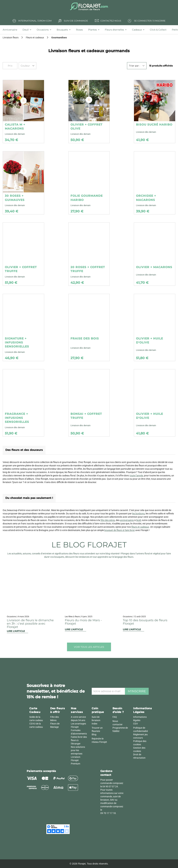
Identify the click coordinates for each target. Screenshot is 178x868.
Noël (138, 520)
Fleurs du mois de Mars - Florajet (83, 622)
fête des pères (108, 520)
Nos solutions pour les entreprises (78, 750)
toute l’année (136, 476)
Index (94, 724)
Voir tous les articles (89, 647)
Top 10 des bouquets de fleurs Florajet (145, 622)
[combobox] (27, 66)
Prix (10, 66)
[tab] (11, 30)
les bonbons (138, 514)
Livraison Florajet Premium (76, 760)
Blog (94, 734)
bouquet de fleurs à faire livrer (120, 530)
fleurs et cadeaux (140, 527)
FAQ (115, 717)
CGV (135, 724)
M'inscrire (137, 691)
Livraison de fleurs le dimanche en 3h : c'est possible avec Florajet (30, 624)
